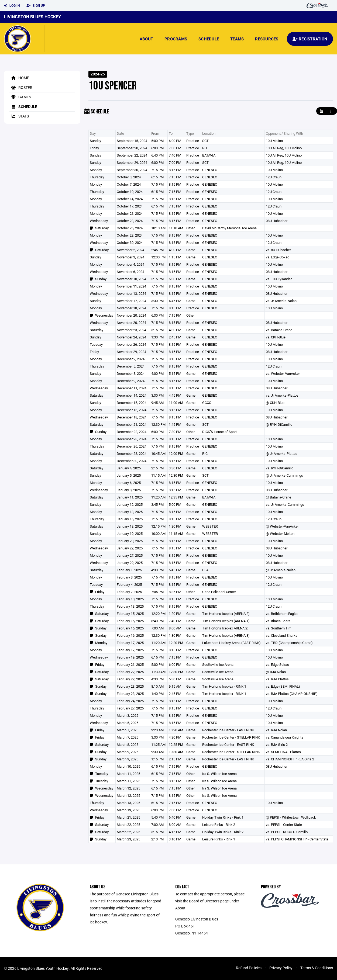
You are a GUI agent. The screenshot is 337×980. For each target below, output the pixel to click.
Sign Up (36, 6)
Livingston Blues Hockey (32, 17)
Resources (267, 39)
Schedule (209, 39)
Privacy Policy (281, 968)
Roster (21, 87)
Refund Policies (249, 968)
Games (20, 97)
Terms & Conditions (317, 968)
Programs (176, 39)
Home (19, 78)
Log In (12, 6)
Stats (19, 116)
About (146, 39)
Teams (237, 39)
